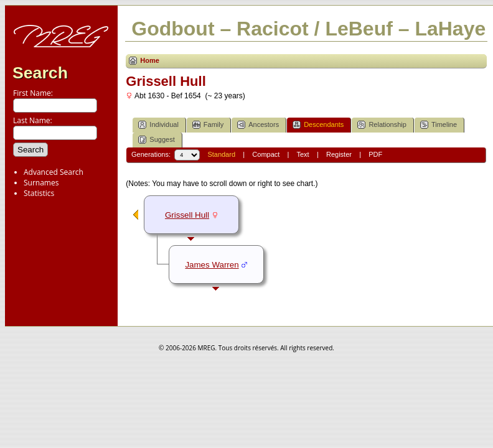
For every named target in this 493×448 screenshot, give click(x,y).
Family (208, 125)
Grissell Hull (187, 215)
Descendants (318, 125)
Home (150, 60)
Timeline (439, 125)
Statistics (39, 193)
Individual (158, 125)
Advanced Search (54, 172)
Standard (221, 154)
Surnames (41, 183)
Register (339, 154)
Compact (266, 154)
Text (303, 154)
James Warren (212, 265)
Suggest (156, 140)
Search (40, 73)
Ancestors (258, 125)
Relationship (382, 125)
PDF (375, 154)
